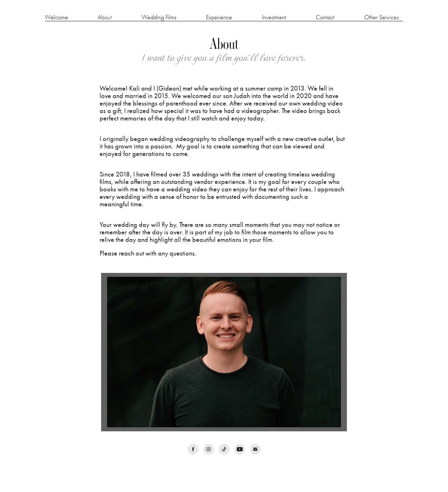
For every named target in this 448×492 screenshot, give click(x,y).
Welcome (56, 17)
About (105, 17)
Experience (219, 17)
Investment (274, 17)
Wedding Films (159, 17)
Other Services (382, 17)
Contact (325, 17)
